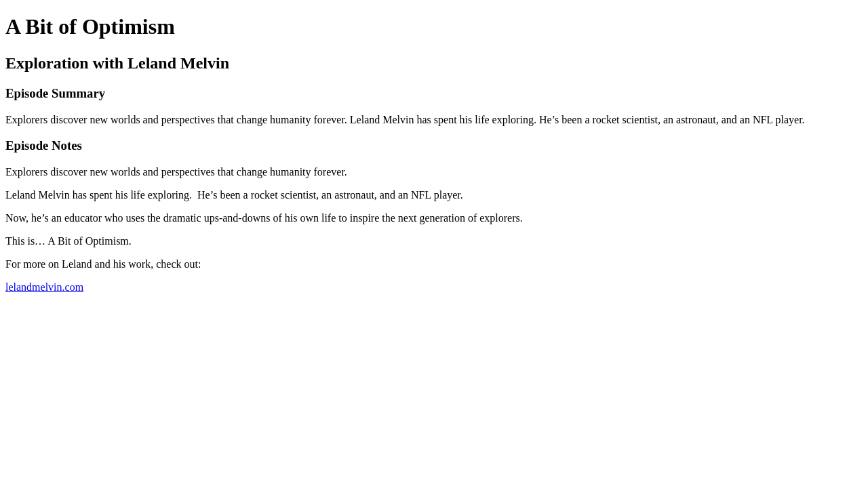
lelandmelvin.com (44, 287)
